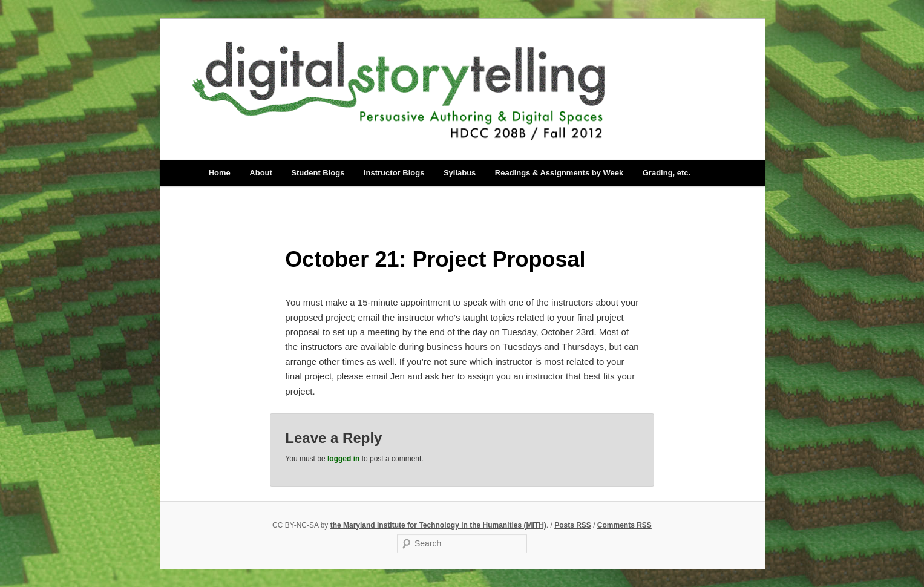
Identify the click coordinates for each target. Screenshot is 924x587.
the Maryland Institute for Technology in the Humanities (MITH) (438, 525)
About (261, 173)
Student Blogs (318, 173)
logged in (343, 459)
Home (220, 173)
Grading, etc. (667, 173)
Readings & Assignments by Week (559, 173)
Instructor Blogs (394, 173)
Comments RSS (624, 525)
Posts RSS (573, 525)
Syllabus (460, 173)
